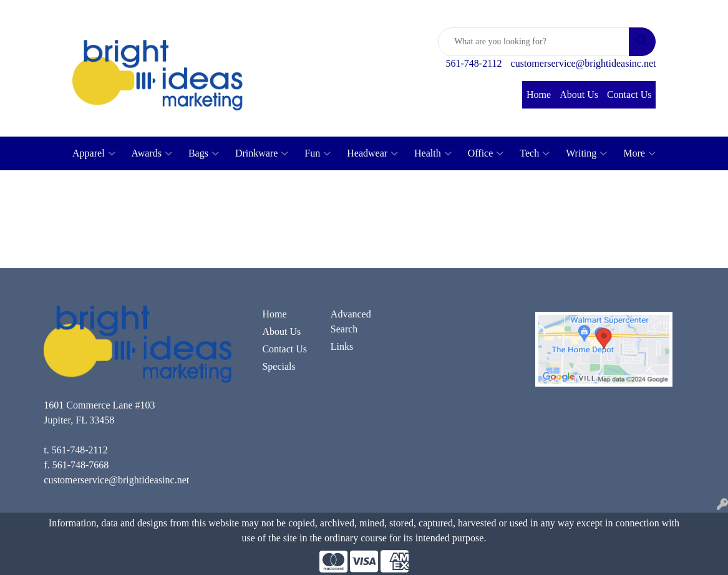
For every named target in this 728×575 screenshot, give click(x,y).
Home (539, 94)
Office (486, 153)
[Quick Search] (534, 42)
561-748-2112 (474, 63)
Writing (586, 153)
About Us (579, 94)
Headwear (372, 153)
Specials (279, 366)
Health (433, 153)
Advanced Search (351, 321)
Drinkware (262, 153)
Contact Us (629, 94)
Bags (204, 153)
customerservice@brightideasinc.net (584, 63)
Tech (535, 153)
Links (342, 346)
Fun (318, 153)
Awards (152, 153)
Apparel (94, 153)
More (639, 153)
